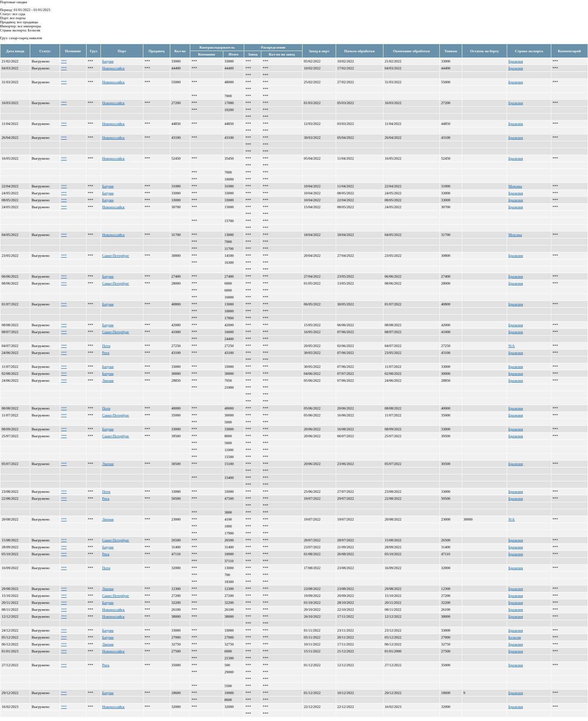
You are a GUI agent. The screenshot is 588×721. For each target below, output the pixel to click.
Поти (106, 346)
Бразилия (516, 61)
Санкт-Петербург (116, 256)
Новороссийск (113, 68)
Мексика (515, 186)
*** (64, 61)
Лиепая (108, 381)
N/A (512, 346)
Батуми (108, 61)
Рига (106, 353)
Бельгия (514, 637)
